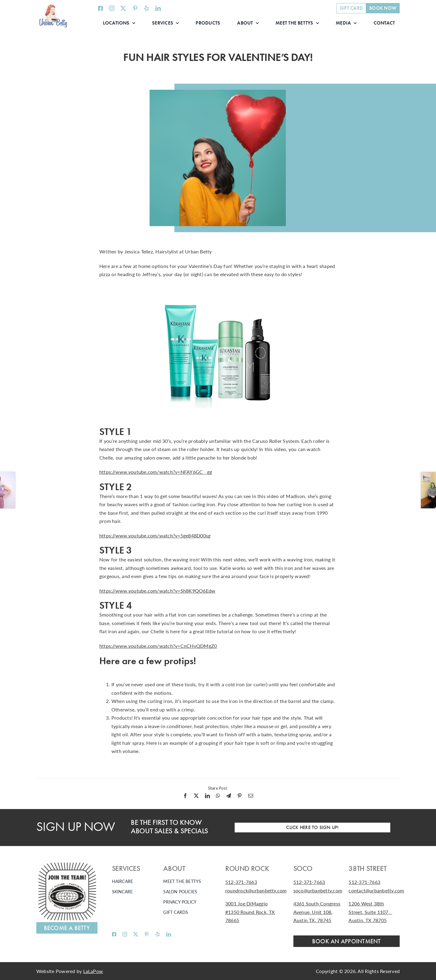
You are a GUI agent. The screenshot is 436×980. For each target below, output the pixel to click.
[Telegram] (229, 796)
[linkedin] (158, 8)
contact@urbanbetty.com (376, 890)
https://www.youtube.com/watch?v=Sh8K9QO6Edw (157, 591)
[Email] (251, 796)
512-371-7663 (241, 882)
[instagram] (112, 8)
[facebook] (101, 8)
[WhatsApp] (218, 796)
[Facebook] (185, 796)
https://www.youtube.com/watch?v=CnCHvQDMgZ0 (158, 646)
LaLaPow (93, 971)
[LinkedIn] (207, 796)
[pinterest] (135, 8)
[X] (196, 796)
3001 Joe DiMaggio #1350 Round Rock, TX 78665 (250, 912)
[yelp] (147, 8)
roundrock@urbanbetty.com (256, 890)
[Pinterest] (239, 796)
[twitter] (123, 8)
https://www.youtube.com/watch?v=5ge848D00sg (155, 535)
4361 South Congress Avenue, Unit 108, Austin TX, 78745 (317, 912)
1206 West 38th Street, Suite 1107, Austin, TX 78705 (370, 912)
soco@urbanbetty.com (318, 890)
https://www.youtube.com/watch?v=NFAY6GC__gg (156, 472)
